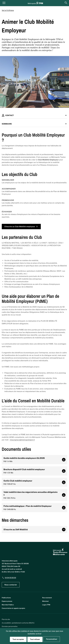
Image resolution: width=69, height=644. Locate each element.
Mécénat (45, 601)
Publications (6, 598)
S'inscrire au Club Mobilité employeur (21, 227)
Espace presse (7, 601)
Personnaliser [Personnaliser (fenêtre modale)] (52, 639)
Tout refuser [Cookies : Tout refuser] (35, 639)
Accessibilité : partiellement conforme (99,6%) (18, 623)
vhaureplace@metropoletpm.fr (22, 440)
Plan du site (6, 619)
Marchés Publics (8, 605)
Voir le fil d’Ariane (8, 10)
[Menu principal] (4, 3)
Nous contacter (11, 585)
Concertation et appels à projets (13, 608)
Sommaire (34, 124)
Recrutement (47, 598)
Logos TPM (46, 605)
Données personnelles (10, 626)
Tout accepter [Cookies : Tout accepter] (18, 639)
